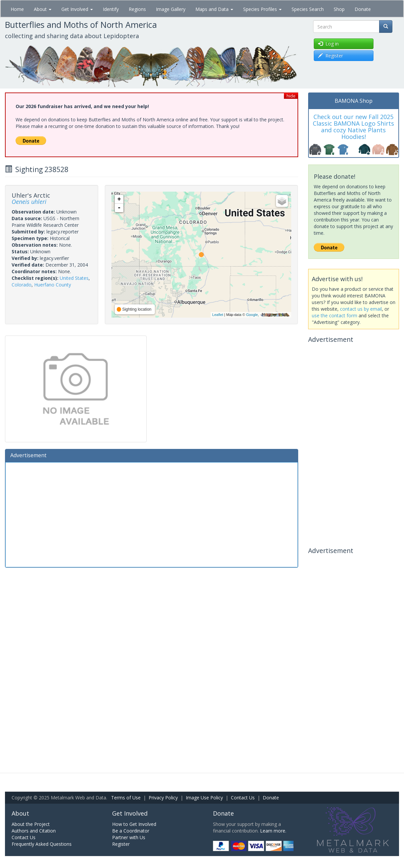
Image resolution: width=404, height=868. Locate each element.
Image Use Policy (204, 798)
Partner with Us (129, 837)
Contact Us (243, 798)
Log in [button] (328, 44)
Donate (363, 9)
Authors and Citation (34, 831)
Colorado (22, 285)
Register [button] (331, 56)
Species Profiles (262, 9)
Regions (137, 9)
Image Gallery (171, 9)
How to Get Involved (134, 824)
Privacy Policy (163, 798)
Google (252, 315)
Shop (339, 9)
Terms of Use (126, 798)
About (43, 9)
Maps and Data (214, 9)
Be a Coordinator (131, 831)
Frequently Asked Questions (42, 844)
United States (74, 278)
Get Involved (77, 9)
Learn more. (273, 831)
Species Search (308, 9)
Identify (111, 9)
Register (121, 844)
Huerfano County (53, 285)
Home (17, 9)
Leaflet (218, 315)
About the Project (31, 824)
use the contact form (335, 315)
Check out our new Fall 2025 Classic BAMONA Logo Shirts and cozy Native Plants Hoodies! (353, 126)
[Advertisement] (152, 514)
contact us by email (361, 309)
